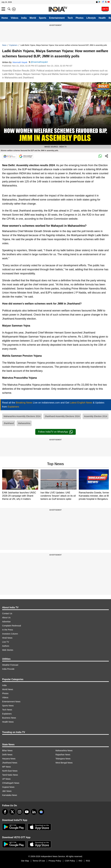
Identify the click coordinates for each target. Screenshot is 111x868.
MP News (7, 767)
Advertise (6, 622)
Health (102, 18)
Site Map (25, 861)
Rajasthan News (63, 755)
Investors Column (10, 634)
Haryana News (9, 759)
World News (8, 689)
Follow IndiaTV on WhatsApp (55, 432)
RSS (88, 861)
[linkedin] (34, 812)
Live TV (6, 642)
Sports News (8, 706)
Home (5, 18)
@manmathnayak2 (39, 62)
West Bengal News (64, 763)
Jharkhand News (10, 763)
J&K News (7, 791)
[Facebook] (5, 812)
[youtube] (27, 812)
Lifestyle (91, 18)
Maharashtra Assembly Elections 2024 (22, 416)
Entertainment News (11, 702)
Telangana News (63, 759)
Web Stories (8, 650)
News (4, 45)
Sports (43, 18)
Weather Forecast (10, 665)
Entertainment (57, 18)
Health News (8, 722)
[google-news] (41, 812)
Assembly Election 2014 (96, 416)
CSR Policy (70, 861)
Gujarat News (8, 787)
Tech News (7, 710)
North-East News (10, 771)
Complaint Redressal (12, 626)
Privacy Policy (55, 861)
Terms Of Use (39, 861)
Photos (79, 18)
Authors (6, 646)
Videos (14, 18)
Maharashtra (24, 423)
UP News (6, 779)
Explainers (13, 45)
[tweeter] (12, 812)
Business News (9, 718)
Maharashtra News (64, 751)
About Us (6, 618)
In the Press (8, 630)
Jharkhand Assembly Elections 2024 (62, 416)
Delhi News (7, 755)
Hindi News (7, 638)
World (33, 18)
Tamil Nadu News (10, 775)
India (24, 18)
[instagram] (20, 812)
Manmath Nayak (20, 62)
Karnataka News (10, 795)
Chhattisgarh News (11, 783)
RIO (80, 861)
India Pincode (8, 669)
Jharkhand (9, 423)
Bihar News (7, 751)
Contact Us (7, 613)
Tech (70, 18)
